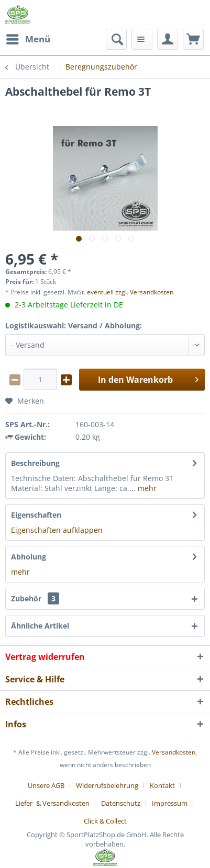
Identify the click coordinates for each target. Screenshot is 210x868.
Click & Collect (105, 821)
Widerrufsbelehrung (107, 785)
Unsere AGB (46, 785)
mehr (146, 488)
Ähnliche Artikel (40, 626)
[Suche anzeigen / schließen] (116, 39)
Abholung (29, 557)
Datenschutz (121, 803)
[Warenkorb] (193, 39)
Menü (28, 38)
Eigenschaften (36, 515)
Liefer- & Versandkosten (52, 803)
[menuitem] (28, 39)
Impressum (170, 803)
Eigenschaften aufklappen (57, 530)
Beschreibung (35, 463)
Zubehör (35, 598)
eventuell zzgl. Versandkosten (130, 292)
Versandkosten (174, 752)
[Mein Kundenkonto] (168, 39)
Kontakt (162, 785)
